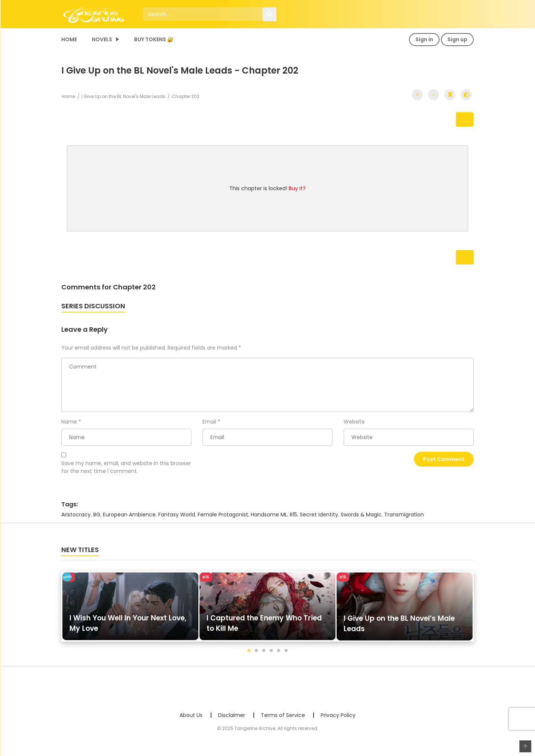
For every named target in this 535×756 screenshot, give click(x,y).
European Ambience (129, 518)
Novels (102, 39)
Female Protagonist (223, 518)
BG (97, 518)
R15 (294, 518)
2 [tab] (256, 655)
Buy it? (297, 190)
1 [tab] (249, 655)
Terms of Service (283, 719)
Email (209, 425)
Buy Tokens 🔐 (154, 39)
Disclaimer (232, 719)
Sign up (457, 39)
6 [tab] (286, 655)
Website (354, 425)
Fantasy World (177, 518)
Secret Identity (319, 518)
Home (69, 39)
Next (455, 120)
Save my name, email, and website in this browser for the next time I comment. (126, 471)
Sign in (424, 39)
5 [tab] (279, 655)
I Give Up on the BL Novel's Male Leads (123, 96)
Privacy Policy (338, 719)
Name (69, 425)
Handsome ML (269, 518)
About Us (191, 719)
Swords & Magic (361, 518)
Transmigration (404, 518)
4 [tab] (271, 655)
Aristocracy (76, 518)
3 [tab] (264, 655)
